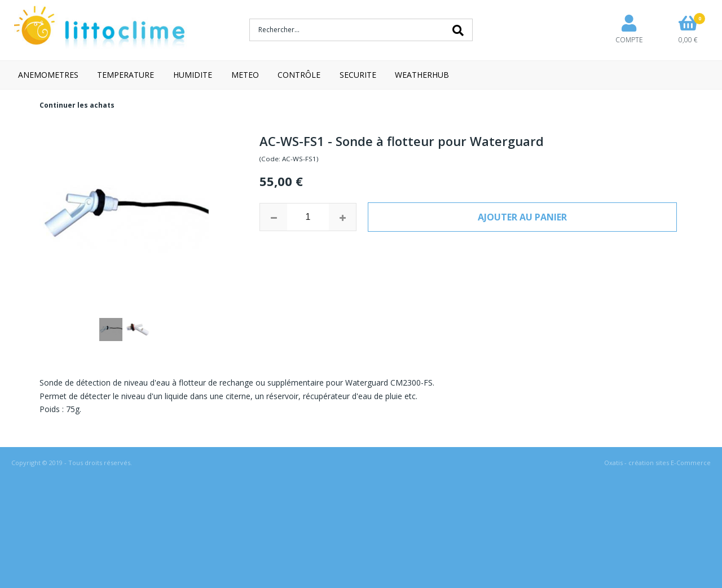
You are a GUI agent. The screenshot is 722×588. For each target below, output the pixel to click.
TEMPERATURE (126, 75)
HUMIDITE (193, 75)
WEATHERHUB (422, 75)
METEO (245, 75)
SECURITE (358, 75)
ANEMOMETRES (48, 75)
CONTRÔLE (299, 75)
